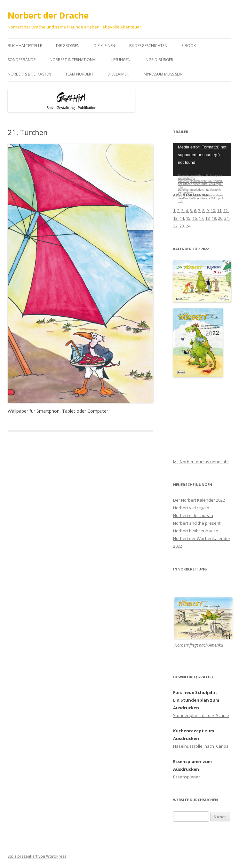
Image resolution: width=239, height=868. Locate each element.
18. (208, 218)
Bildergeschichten (148, 46)
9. (208, 211)
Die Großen (68, 46)
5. (191, 211)
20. (221, 218)
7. (200, 211)
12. (226, 211)
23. (182, 226)
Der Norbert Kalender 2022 (199, 500)
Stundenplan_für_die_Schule (201, 715)
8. (204, 211)
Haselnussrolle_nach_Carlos (201, 746)
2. (179, 211)
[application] (202, 160)
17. (201, 218)
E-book (189, 46)
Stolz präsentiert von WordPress (37, 856)
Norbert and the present (197, 523)
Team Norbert (79, 74)
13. (176, 218)
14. (182, 218)
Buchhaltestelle (25, 46)
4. (187, 211)
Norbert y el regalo (191, 508)
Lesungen (121, 60)
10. (213, 211)
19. (214, 218)
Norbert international (73, 60)
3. (183, 211)
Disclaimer (118, 74)
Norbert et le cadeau (193, 515)
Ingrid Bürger (159, 60)
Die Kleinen (104, 46)
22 (175, 226)
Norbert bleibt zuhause (196, 531)
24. (189, 226)
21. (227, 218)
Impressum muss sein (163, 74)
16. (195, 218)
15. (189, 218)
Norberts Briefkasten (29, 74)
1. (175, 211)
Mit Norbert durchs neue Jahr (201, 462)
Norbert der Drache (48, 15)
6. (195, 211)
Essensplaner (187, 777)
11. (220, 211)
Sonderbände (22, 60)
